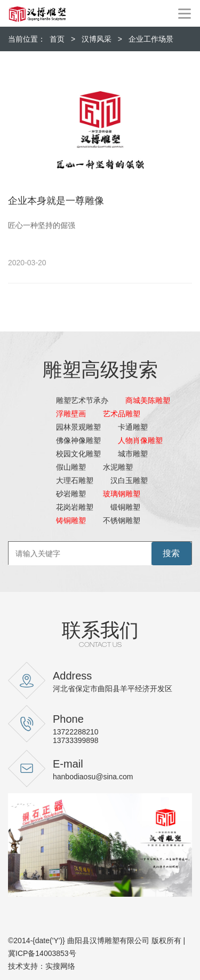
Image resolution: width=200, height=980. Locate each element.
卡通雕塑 (133, 427)
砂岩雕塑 (71, 494)
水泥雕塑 (118, 467)
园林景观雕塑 (78, 427)
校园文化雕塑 (78, 454)
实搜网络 (60, 966)
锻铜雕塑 (125, 507)
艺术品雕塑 (122, 414)
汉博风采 (97, 39)
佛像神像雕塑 (78, 440)
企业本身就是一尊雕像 (56, 201)
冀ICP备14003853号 (42, 953)
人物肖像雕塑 (140, 440)
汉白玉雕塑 (129, 480)
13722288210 (76, 732)
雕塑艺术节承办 (82, 400)
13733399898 (76, 740)
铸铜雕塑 (71, 520)
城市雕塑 (133, 454)
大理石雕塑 (75, 480)
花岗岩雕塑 (75, 507)
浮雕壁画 (71, 414)
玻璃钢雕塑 (122, 494)
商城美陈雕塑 (148, 400)
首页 (57, 39)
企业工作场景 (151, 39)
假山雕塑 (71, 467)
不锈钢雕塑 (122, 520)
